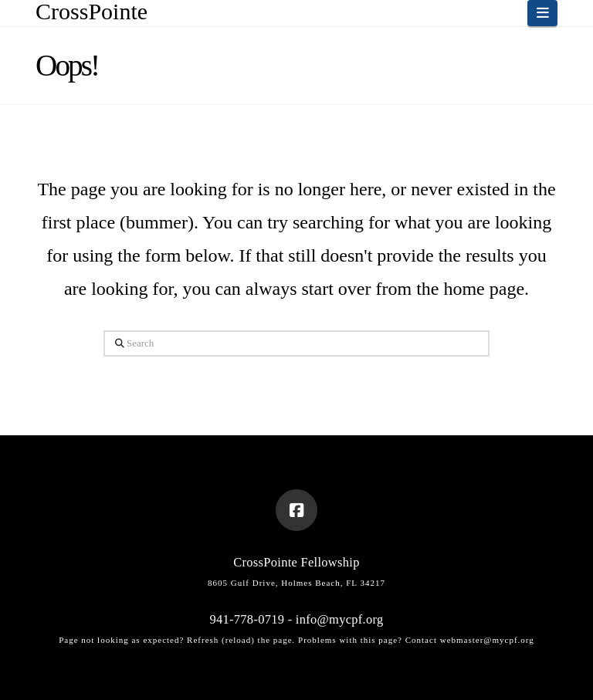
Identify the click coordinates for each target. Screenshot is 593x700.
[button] (542, 13)
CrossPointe (91, 12)
